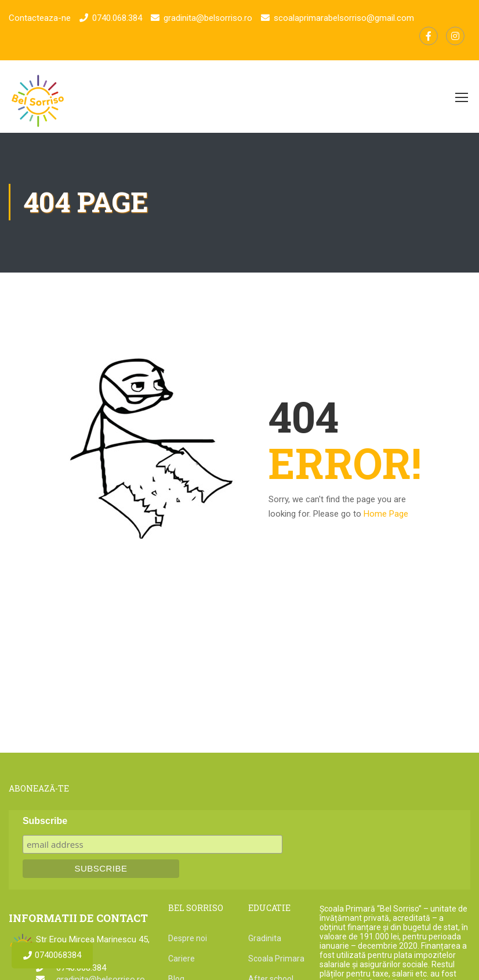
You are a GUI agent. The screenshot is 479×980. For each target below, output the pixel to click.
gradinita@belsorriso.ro (208, 18)
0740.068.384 (117, 18)
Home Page (386, 515)
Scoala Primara (276, 960)
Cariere (182, 960)
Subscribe (45, 822)
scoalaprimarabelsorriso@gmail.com (344, 18)
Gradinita (265, 939)
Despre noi (188, 939)
